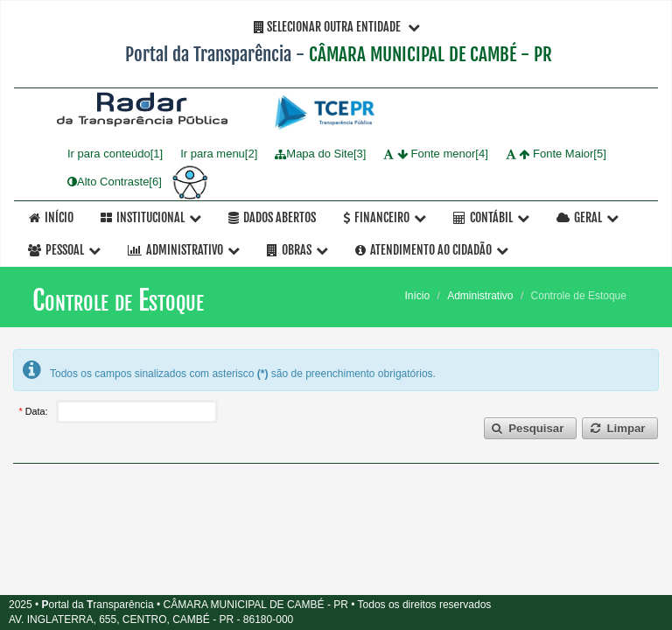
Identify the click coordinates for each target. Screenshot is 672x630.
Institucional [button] (151, 217)
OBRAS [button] (297, 250)
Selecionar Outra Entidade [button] (337, 27)
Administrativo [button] (184, 250)
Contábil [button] (491, 217)
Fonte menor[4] (435, 154)
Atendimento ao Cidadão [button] (432, 250)
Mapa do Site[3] (320, 154)
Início (51, 217)
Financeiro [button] (385, 217)
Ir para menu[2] (219, 154)
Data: (38, 411)
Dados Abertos (272, 217)
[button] (530, 428)
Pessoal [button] (64, 250)
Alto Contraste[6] (115, 182)
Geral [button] (588, 217)
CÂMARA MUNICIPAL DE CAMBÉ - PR (430, 54)
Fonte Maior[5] (556, 154)
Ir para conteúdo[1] (115, 154)
